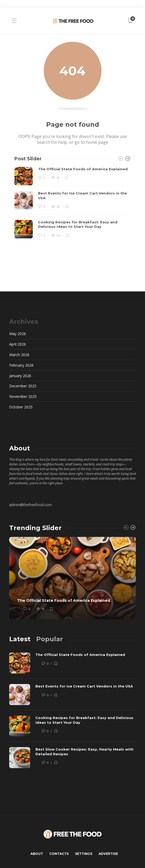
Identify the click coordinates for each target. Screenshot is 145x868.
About (37, 854)
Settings (84, 854)
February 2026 (21, 365)
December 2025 (23, 386)
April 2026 (18, 344)
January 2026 (20, 376)
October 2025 (21, 407)
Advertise (108, 854)
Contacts (59, 854)
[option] (72, 203)
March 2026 (19, 355)
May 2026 (18, 334)
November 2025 (23, 396)
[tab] (20, 639)
